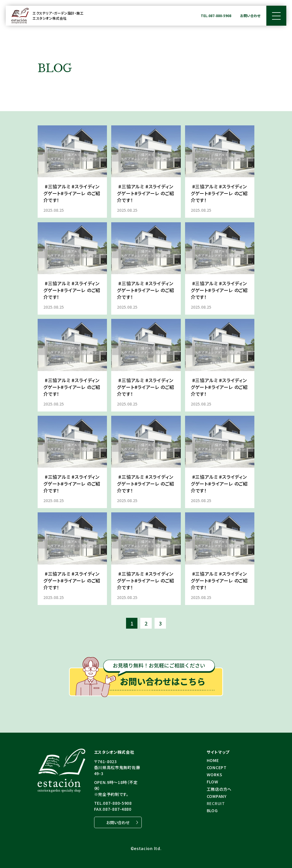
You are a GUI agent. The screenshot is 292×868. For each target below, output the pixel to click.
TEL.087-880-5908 (216, 16)
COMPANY (217, 796)
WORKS (215, 775)
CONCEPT (217, 767)
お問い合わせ (250, 16)
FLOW (213, 782)
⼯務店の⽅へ (219, 789)
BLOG (212, 810)
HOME (213, 760)
